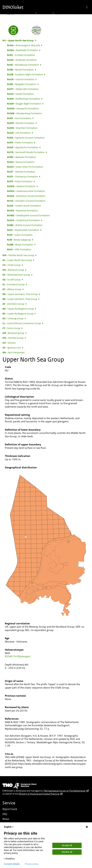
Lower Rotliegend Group (18, 313)
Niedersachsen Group (16, 275)
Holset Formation (20, 94)
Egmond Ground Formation (26, 138)
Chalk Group (12, 265)
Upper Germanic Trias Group (20, 294)
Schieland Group (14, 284)
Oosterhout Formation (24, 220)
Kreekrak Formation (22, 60)
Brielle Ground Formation (25, 225)
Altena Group (12, 289)
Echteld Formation (21, 55)
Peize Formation (20, 181)
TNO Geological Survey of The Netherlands (66, 791)
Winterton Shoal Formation (26, 196)
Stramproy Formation (23, 176)
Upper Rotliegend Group (18, 309)
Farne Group (11, 328)
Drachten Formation (22, 128)
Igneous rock (12, 347)
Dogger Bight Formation (24, 104)
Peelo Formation (20, 142)
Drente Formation (21, 123)
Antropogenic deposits (23, 45)
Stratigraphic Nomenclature (18, 13)
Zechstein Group (13, 304)
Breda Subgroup (19, 240)
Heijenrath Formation (23, 89)
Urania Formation (21, 79)
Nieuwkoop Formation (23, 65)
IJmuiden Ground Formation (26, 201)
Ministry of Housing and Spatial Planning (41, 794)
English (9, 827)
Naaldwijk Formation (23, 50)
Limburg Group (13, 318)
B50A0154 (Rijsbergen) (18, 656)
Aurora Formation (21, 162)
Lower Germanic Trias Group (20, 299)
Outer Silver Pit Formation (25, 167)
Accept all (67, 845)
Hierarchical (44, 13)
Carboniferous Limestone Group (22, 323)
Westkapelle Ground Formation (28, 215)
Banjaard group (13, 333)
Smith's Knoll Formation (24, 206)
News (6, 819)
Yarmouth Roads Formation (26, 152)
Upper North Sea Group (18, 40)
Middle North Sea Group (18, 255)
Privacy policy (32, 864)
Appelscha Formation (23, 147)
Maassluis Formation (22, 210)
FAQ (5, 814)
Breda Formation (20, 244)
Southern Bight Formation (25, 74)
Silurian (9, 343)
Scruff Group (12, 279)
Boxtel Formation (20, 69)
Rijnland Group (13, 270)
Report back (10, 809)
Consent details (12, 864)
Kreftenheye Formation (24, 99)
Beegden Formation (22, 84)
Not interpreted (13, 352)
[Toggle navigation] (87, 7)
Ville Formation (19, 249)
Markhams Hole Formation (26, 191)
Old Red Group (13, 338)
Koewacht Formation (23, 108)
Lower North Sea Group (17, 260)
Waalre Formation (21, 186)
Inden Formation (20, 235)
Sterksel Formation (21, 172)
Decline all (67, 852)
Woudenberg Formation (24, 113)
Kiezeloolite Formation (23, 230)
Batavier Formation (21, 157)
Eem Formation (19, 118)
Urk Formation (19, 133)
